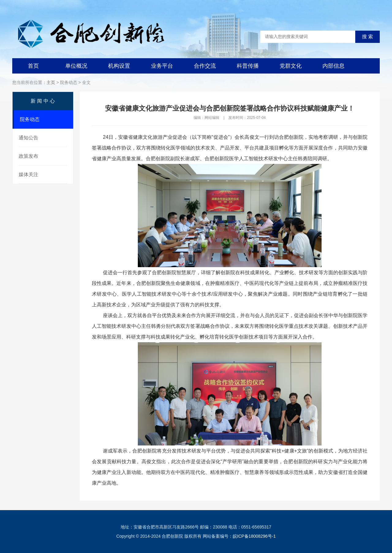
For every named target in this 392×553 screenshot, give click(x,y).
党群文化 (291, 66)
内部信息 (334, 66)
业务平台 (162, 66)
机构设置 (119, 66)
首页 (33, 66)
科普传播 (248, 66)
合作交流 (205, 66)
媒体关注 (28, 174)
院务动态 (30, 119)
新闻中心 (43, 101)
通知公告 (28, 138)
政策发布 (28, 156)
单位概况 (76, 66)
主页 (51, 82)
